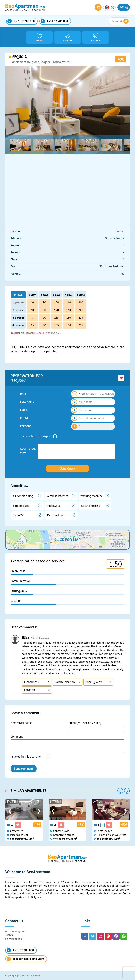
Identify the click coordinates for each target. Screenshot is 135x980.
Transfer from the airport (36, 436)
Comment (17, 737)
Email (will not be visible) (85, 723)
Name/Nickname (21, 723)
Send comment (24, 769)
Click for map (68, 540)
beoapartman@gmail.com (25, 959)
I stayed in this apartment (27, 757)
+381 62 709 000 (20, 950)
